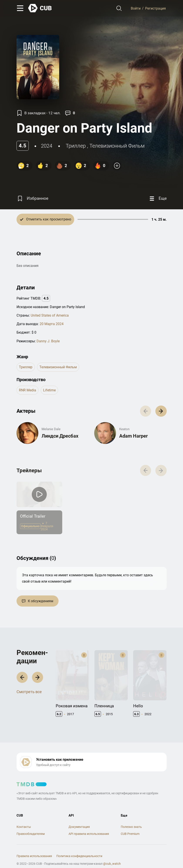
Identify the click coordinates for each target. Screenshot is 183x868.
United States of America (50, 315)
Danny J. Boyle (48, 341)
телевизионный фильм (117, 146)
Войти (136, 8)
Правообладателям (31, 825)
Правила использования (34, 848)
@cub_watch (112, 855)
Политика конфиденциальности (79, 848)
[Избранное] (32, 199)
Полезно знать (131, 818)
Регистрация (155, 8)
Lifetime (49, 390)
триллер (76, 146)
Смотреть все (29, 688)
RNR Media (28, 390)
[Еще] (158, 199)
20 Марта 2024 (52, 324)
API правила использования (89, 825)
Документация (79, 818)
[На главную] (40, 8)
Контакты (24, 818)
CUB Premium (130, 825)
